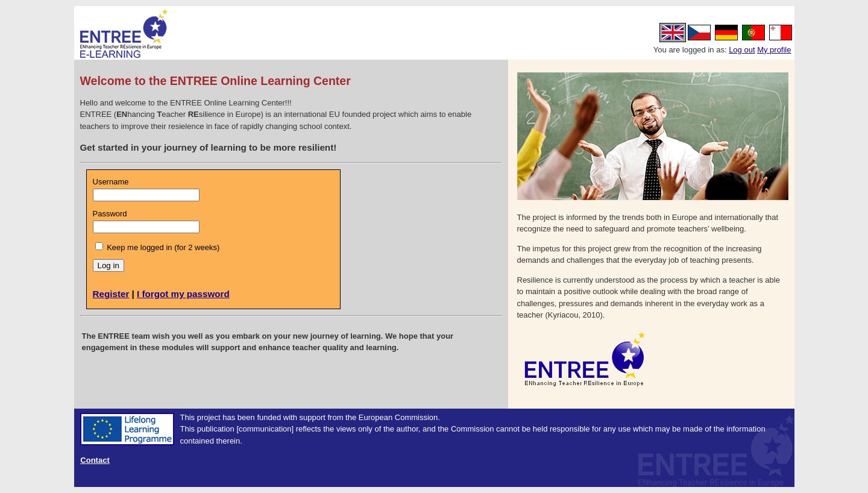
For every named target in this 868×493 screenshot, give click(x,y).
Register (111, 294)
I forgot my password (183, 294)
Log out (742, 50)
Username (111, 182)
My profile (774, 50)
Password (110, 214)
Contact (95, 460)
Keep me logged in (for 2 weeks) (163, 247)
